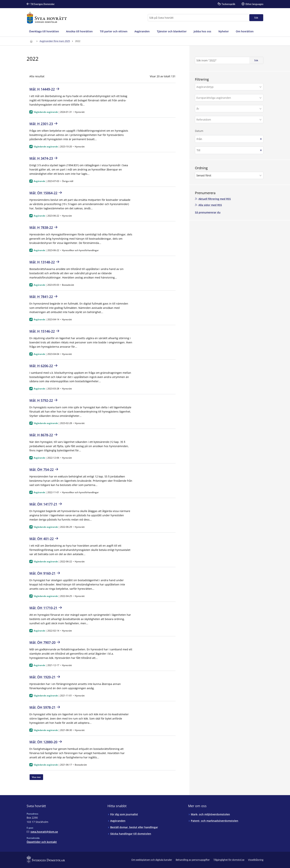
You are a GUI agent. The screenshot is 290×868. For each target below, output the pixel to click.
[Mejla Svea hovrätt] (42, 832)
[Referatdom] (227, 120)
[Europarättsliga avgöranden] (227, 98)
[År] (227, 109)
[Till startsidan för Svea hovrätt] (47, 18)
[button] (229, 87)
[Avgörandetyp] (227, 87)
